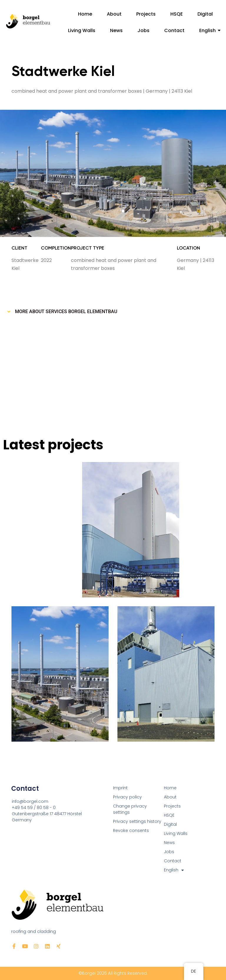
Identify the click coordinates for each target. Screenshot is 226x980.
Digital (205, 14)
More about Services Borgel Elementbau (66, 312)
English (210, 30)
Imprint (120, 788)
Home (85, 14)
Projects (146, 14)
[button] (113, 312)
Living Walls (82, 30)
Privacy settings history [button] (137, 821)
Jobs (143, 30)
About (114, 14)
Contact (174, 30)
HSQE (177, 14)
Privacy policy (127, 797)
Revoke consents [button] (131, 830)
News (116, 30)
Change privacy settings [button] (130, 809)
